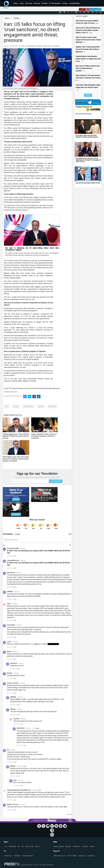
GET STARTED (56, 481)
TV (5, 851)
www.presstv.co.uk (10, 392)
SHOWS (65, 3)
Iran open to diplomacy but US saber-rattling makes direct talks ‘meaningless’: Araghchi (32, 249)
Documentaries (28, 856)
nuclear (16, 406)
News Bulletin (59, 846)
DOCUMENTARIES (75, 3)
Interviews (76, 846)
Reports (68, 846)
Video (55, 842)
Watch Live (8, 856)
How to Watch (72, 856)
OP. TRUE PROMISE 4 (55, 3)
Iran (7, 406)
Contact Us (91, 856)
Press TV (56, 851)
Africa (37, 846)
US (19, 846)
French (92, 9)
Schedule (17, 856)
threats (41, 406)
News (7, 18)
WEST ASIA (29, 3)
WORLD (16, 3)
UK (22, 846)
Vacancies (82, 856)
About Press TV (60, 856)
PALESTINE (37, 3)
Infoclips (85, 846)
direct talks (52, 406)
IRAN (22, 3)
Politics (17, 18)
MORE (88, 95)
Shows (92, 846)
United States (28, 406)
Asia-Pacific (29, 846)
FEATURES (45, 3)
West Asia (13, 846)
